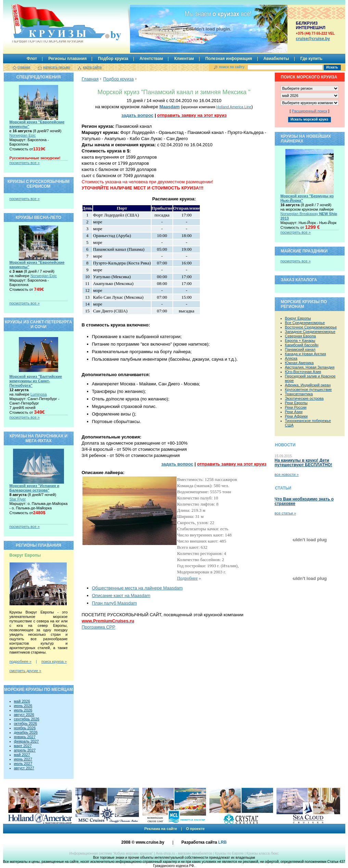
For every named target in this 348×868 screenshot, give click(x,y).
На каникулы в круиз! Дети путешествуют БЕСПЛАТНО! (304, 463)
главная (24, 67)
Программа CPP (99, 627)
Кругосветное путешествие (308, 389)
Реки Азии (294, 412)
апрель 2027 (25, 750)
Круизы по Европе (229, 853)
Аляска (291, 358)
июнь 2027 (23, 759)
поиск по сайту (232, 67)
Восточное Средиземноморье (311, 327)
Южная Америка (299, 363)
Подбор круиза (113, 59)
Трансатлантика (299, 394)
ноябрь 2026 (25, 728)
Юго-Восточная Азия (303, 372)
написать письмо (57, 67)
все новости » (287, 474)
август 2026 (24, 715)
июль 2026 (23, 710)
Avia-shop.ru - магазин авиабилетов (184, 853)
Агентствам (151, 59)
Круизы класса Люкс (262, 853)
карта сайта (92, 67)
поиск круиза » (54, 661)
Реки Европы (296, 403)
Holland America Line (234, 107)
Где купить (312, 59)
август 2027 (24, 768)
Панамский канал (300, 349)
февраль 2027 (27, 741)
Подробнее (188, 578)
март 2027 (23, 746)
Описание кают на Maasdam (121, 596)
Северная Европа (301, 336)
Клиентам (184, 59)
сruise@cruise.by (313, 39)
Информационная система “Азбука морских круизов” (111, 853)
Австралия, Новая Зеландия (310, 367)
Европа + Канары (300, 340)
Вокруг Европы (298, 318)
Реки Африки (297, 416)
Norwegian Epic (23, 135)
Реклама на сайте (161, 829)
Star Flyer (18, 499)
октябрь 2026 (26, 723)
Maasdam (170, 107)
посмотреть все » (25, 163)
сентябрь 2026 (27, 719)
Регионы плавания (67, 59)
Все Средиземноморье (305, 323)
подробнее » (21, 661)
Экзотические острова (304, 398)
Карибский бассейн (302, 345)
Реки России (296, 407)
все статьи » (286, 513)
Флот (32, 59)
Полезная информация (229, 59)
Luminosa (39, 394)
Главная (90, 79)
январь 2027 (25, 737)
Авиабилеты (276, 59)
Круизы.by (47, 23)
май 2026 (22, 701)
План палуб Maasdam (115, 603)
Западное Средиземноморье (310, 332)
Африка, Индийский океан (308, 385)
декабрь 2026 (26, 732)
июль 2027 (23, 764)
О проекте (195, 829)
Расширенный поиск (310, 111)
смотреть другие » (25, 671)
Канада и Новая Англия (306, 354)
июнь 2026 (23, 706)
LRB (223, 842)
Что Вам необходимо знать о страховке (304, 501)
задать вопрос (138, 115)
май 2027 (22, 755)
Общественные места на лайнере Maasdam (137, 588)
